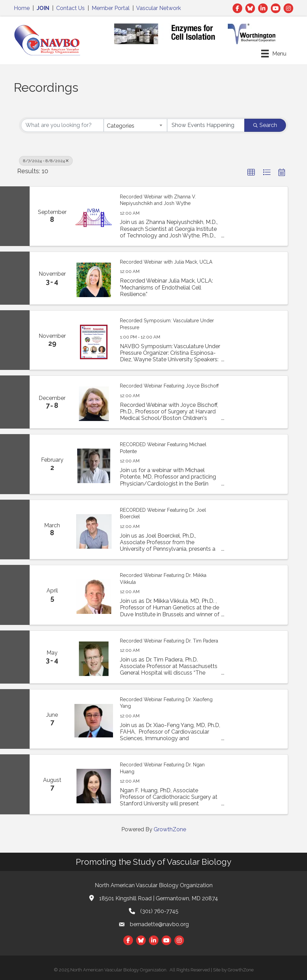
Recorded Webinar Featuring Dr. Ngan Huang (162, 768)
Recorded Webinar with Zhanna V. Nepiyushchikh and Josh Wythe (158, 200)
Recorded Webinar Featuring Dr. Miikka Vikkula (163, 579)
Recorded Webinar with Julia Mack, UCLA (166, 262)
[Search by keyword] (62, 125)
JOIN (43, 8)
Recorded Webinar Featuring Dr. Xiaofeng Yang (166, 703)
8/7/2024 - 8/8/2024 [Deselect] (46, 161)
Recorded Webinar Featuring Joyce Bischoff (169, 386)
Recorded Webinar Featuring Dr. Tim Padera (169, 641)
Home (22, 8)
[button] (251, 173)
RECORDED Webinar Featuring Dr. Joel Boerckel (163, 513)
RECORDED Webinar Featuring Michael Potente (163, 448)
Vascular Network (158, 8)
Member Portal (111, 8)
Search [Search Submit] (265, 125)
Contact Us (70, 8)
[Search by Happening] (206, 125)
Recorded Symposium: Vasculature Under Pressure (167, 324)
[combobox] (135, 125)
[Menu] (274, 53)
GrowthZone (170, 829)
